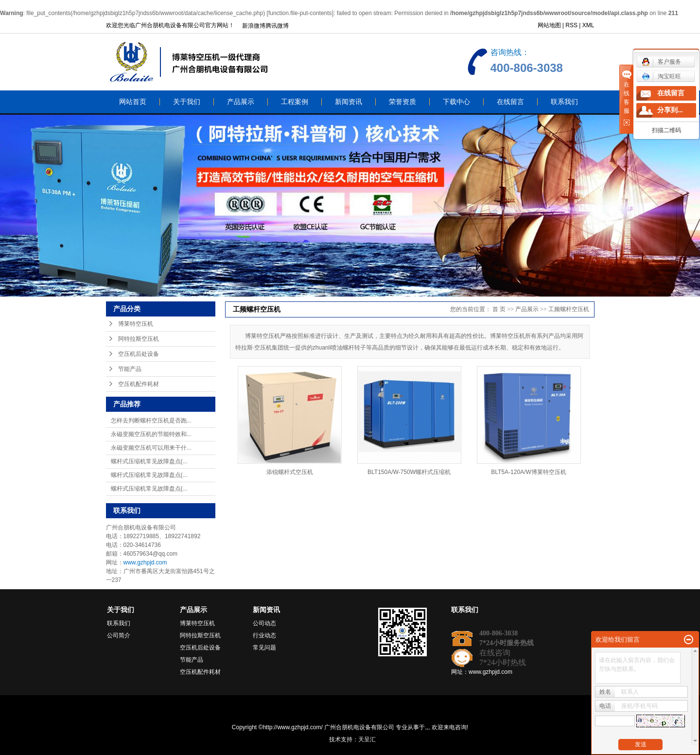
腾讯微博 (277, 26)
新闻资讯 (349, 102)
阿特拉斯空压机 (139, 339)
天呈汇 (367, 739)
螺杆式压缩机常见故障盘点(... (149, 461)
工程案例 (295, 102)
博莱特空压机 (136, 324)
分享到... (670, 110)
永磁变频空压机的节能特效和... (151, 434)
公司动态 (264, 623)
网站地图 (549, 25)
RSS (571, 25)
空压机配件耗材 (139, 384)
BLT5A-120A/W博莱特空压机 (528, 472)
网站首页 (133, 102)
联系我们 (564, 102)
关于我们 (187, 102)
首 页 (499, 309)
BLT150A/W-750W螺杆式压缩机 (409, 472)
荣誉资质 (402, 102)
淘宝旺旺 (661, 76)
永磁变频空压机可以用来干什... (151, 448)
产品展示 (241, 102)
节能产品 (130, 369)
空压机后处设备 (139, 354)
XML (588, 25)
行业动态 (264, 635)
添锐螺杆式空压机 (290, 472)
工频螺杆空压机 (569, 309)
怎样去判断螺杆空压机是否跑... (151, 421)
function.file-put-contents (300, 13)
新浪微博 (254, 26)
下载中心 (456, 102)
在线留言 (510, 102)
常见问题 (264, 648)
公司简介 (119, 635)
